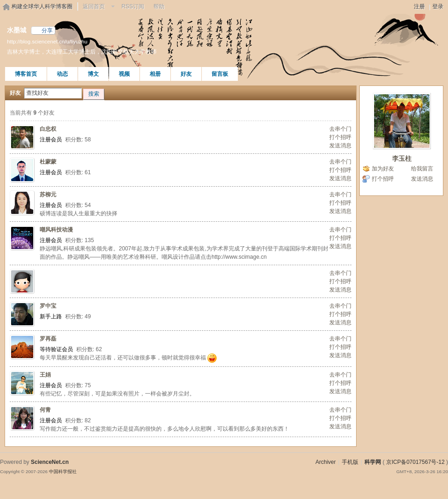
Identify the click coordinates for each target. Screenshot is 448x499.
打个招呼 (340, 137)
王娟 (45, 375)
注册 (419, 6)
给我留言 (422, 169)
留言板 (220, 74)
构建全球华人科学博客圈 (42, 6)
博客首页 (26, 74)
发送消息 (340, 146)
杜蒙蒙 (48, 162)
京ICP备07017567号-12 (415, 462)
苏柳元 (48, 195)
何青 (45, 410)
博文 (93, 74)
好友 (186, 74)
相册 (155, 74)
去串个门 (340, 129)
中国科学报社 (63, 472)
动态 (62, 74)
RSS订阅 (133, 6)
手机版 (350, 462)
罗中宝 (48, 306)
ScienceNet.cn (50, 462)
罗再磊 (48, 339)
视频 (124, 74)
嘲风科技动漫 (56, 230)
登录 (438, 6)
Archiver (326, 462)
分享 (47, 30)
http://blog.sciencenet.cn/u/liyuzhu (47, 41)
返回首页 (94, 6)
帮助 (159, 6)
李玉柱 (402, 158)
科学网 (373, 462)
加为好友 (383, 169)
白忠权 (48, 129)
